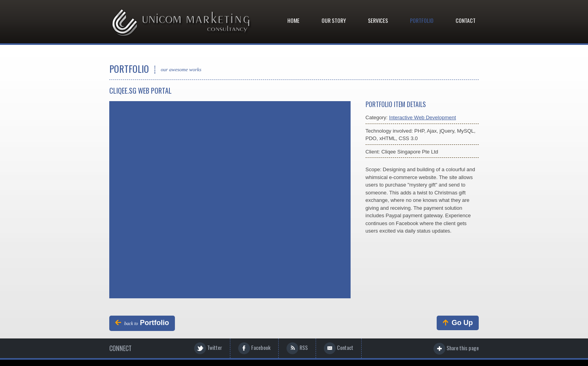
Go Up (457, 323)
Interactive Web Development (423, 117)
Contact (466, 20)
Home (293, 20)
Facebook (254, 348)
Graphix (181, 23)
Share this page (456, 349)
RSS (297, 348)
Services (378, 20)
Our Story (334, 20)
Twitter (208, 348)
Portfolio (422, 20)
